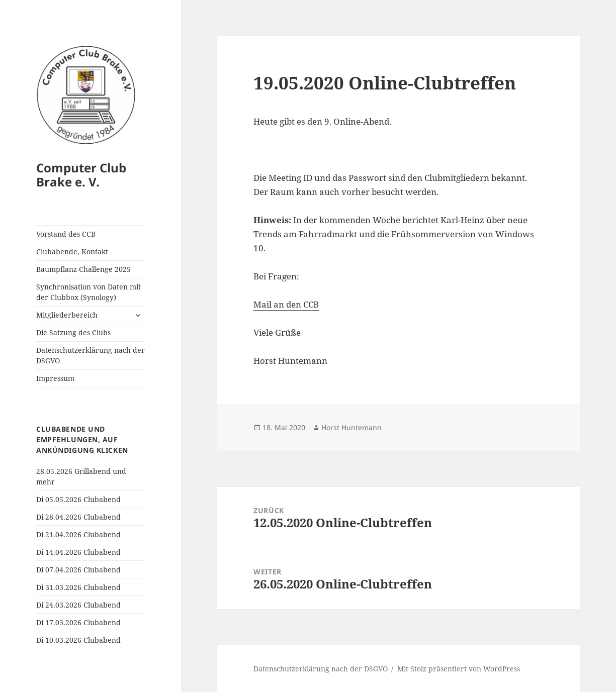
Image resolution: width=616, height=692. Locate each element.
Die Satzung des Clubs (73, 332)
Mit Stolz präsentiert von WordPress (459, 669)
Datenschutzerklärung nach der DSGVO (91, 355)
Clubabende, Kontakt (72, 252)
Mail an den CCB (286, 304)
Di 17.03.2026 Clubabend (78, 622)
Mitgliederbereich (67, 315)
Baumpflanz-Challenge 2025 (83, 269)
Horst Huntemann (351, 427)
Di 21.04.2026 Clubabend (78, 534)
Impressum (55, 378)
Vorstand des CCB (66, 234)
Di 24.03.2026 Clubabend (78, 605)
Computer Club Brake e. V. (81, 175)
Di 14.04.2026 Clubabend (78, 552)
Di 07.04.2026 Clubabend (78, 570)
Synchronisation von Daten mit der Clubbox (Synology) (89, 292)
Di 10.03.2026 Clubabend (78, 640)
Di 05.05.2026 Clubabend (78, 499)
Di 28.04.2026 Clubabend (78, 517)
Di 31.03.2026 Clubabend (78, 587)
